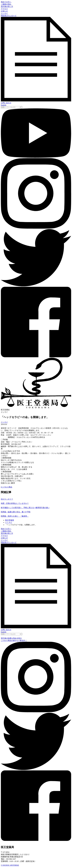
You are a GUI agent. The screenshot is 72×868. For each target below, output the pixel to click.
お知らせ (4, 11)
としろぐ (4, 13)
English (4, 105)
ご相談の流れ (6, 4)
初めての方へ (6, 2)
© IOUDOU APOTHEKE (10, 865)
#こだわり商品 (7, 487)
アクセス (4, 9)
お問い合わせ (6, 103)
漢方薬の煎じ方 (7, 6)
